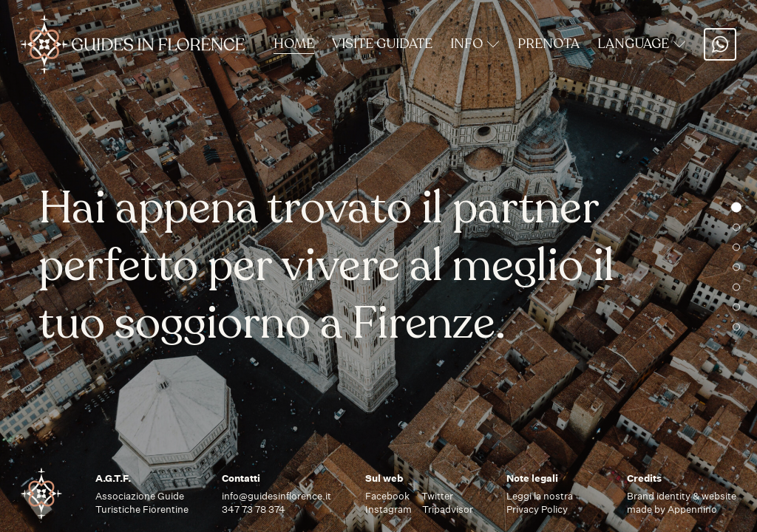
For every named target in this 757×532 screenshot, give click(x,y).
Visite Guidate (382, 44)
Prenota (549, 44)
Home (294, 44)
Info (475, 44)
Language (642, 44)
